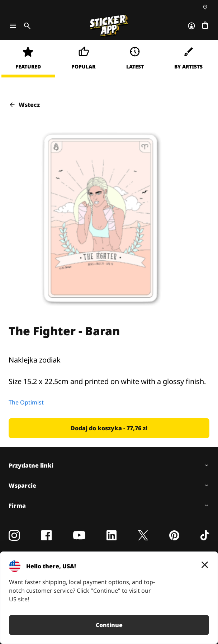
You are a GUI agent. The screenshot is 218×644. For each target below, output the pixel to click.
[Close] (205, 565)
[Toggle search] (26, 26)
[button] (109, 428)
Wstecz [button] (24, 105)
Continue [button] (109, 625)
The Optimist (26, 402)
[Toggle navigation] (13, 26)
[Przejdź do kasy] (205, 26)
